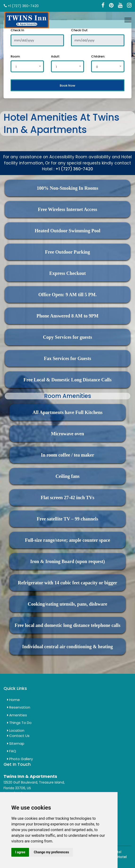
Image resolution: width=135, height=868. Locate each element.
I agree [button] (20, 852)
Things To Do (19, 723)
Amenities (17, 715)
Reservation (19, 707)
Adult (55, 56)
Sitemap (16, 743)
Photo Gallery (20, 759)
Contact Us (18, 736)
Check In (17, 30)
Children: (98, 56)
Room (15, 56)
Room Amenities (68, 396)
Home (13, 700)
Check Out (79, 30)
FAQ (12, 751)
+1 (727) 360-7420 (74, 169)
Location (16, 730)
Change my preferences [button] (51, 852)
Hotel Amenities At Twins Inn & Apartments (61, 123)
